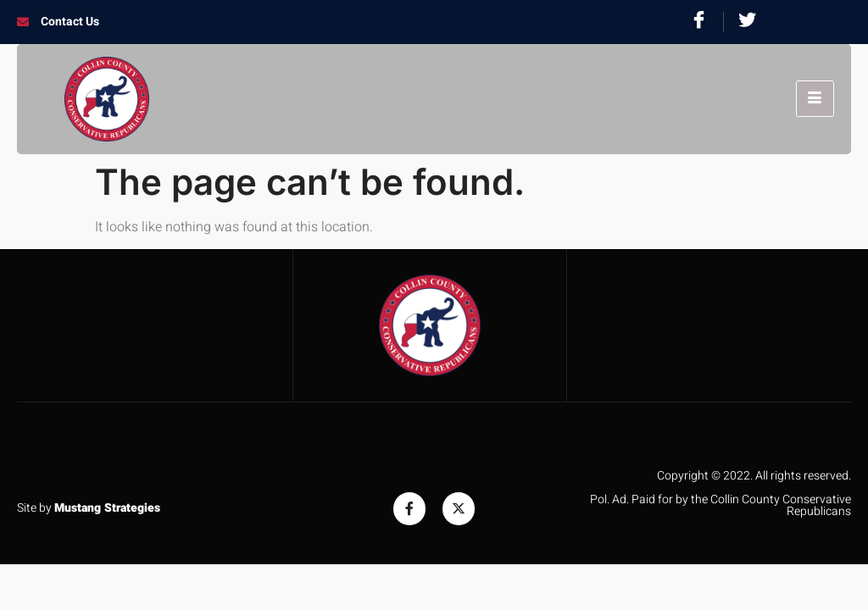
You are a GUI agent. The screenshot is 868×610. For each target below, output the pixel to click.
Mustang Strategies (107, 508)
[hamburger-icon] (815, 99)
